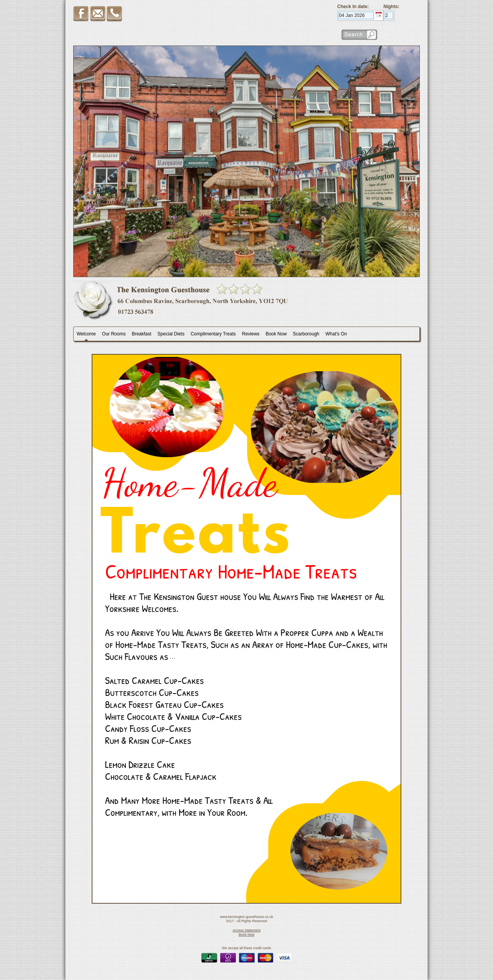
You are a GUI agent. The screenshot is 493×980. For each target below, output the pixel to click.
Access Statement (247, 930)
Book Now (246, 935)
